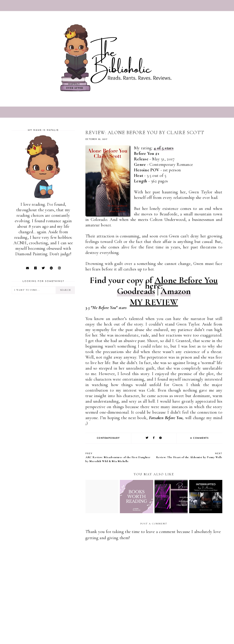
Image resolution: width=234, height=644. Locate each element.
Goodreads (136, 291)
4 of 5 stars (164, 148)
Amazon (176, 291)
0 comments (199, 438)
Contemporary (108, 438)
